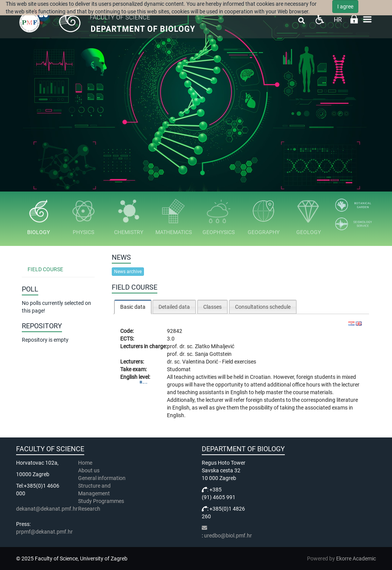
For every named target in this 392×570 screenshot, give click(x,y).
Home (85, 463)
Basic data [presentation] (133, 307)
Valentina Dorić (201, 362)
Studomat (179, 369)
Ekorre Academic (356, 559)
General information (102, 478)
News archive (128, 272)
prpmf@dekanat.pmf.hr (44, 532)
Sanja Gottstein (213, 354)
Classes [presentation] (212, 307)
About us (89, 470)
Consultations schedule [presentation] (263, 307)
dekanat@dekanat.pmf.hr (47, 509)
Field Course (45, 269)
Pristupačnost (319, 19)
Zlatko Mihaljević (215, 346)
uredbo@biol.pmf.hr (228, 536)
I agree (345, 7)
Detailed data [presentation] (174, 307)
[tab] (133, 307)
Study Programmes (101, 501)
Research (90, 509)
